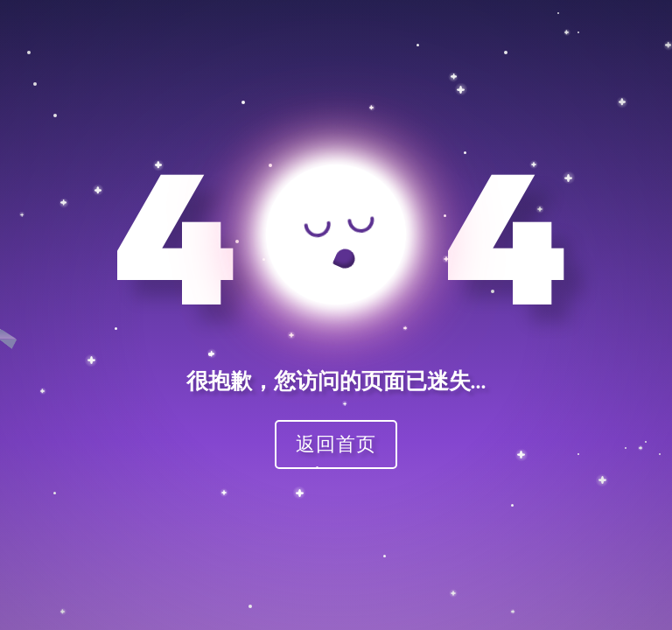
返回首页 (336, 443)
